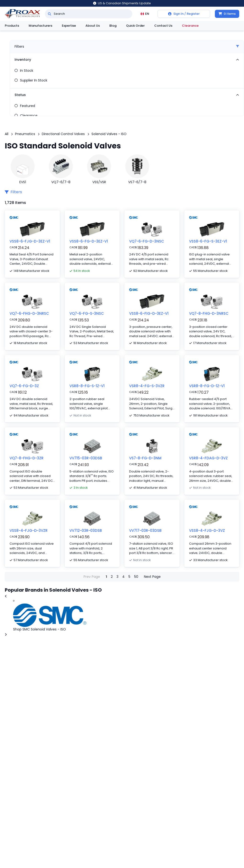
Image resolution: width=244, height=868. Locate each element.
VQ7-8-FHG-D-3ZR (27, 458)
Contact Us (163, 26)
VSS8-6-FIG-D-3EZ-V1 (149, 313)
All (7, 134)
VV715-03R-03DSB (86, 458)
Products (12, 26)
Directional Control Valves (63, 134)
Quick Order (135, 26)
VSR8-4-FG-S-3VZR (147, 386)
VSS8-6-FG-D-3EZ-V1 (89, 241)
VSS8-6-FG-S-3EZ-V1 (208, 241)
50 (136, 577)
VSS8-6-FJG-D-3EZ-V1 (30, 241)
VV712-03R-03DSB (86, 530)
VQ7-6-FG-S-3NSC (87, 313)
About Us (93, 26)
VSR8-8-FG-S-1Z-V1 (87, 386)
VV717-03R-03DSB (145, 530)
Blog (113, 26)
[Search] (50, 14)
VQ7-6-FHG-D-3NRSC (29, 313)
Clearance (190, 26)
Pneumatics (25, 134)
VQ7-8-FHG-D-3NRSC (209, 313)
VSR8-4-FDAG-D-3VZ (208, 458)
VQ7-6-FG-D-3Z (24, 386)
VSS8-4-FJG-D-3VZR (29, 530)
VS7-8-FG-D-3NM (145, 458)
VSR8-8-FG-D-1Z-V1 (207, 386)
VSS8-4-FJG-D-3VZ (207, 530)
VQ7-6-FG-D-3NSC (147, 241)
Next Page (152, 577)
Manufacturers (40, 26)
